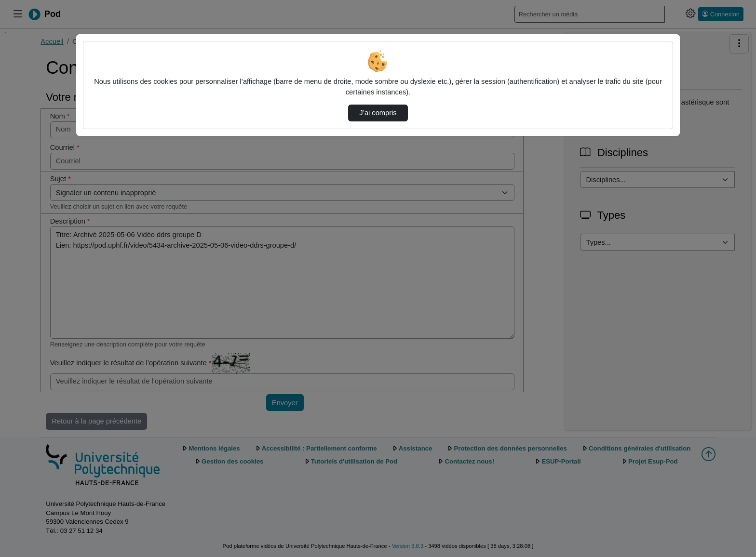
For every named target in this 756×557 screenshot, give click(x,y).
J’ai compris (378, 113)
